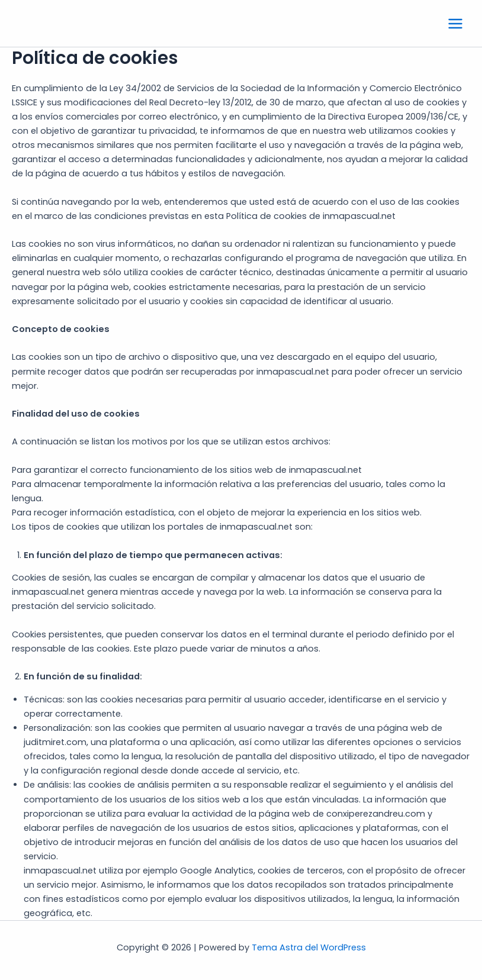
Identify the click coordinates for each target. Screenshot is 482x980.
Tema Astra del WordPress (309, 947)
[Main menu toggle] (455, 24)
